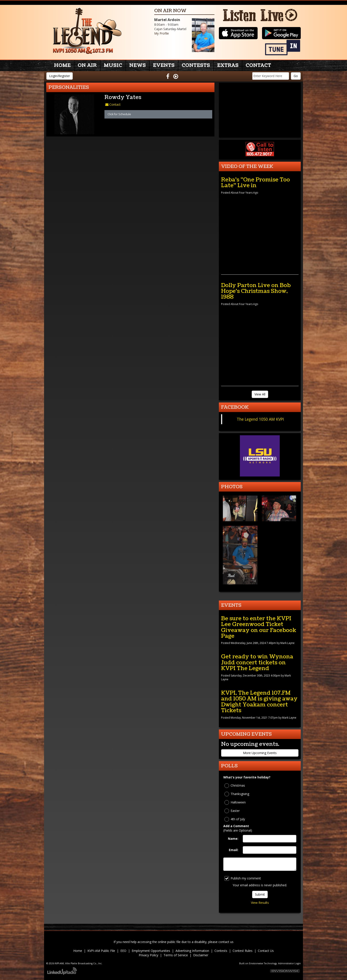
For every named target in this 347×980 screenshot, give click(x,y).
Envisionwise (256, 963)
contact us (226, 942)
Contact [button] (258, 65)
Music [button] (113, 65)
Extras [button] (228, 65)
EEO (123, 951)
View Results (260, 903)
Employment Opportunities (151, 951)
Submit (260, 894)
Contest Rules (243, 951)
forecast (260, 133)
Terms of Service (176, 955)
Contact (113, 104)
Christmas (235, 786)
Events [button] (164, 65)
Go (296, 76)
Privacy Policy (148, 955)
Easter (232, 811)
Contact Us (266, 951)
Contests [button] (196, 65)
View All (260, 394)
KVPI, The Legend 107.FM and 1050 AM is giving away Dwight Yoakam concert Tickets (259, 702)
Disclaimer (201, 955)
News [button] (138, 65)
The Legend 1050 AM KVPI (260, 419)
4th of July (235, 819)
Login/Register (60, 76)
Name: (233, 839)
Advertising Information (192, 951)
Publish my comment (243, 878)
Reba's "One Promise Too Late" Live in (255, 183)
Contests (221, 951)
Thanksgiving (237, 794)
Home (62, 65)
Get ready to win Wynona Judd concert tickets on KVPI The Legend (257, 662)
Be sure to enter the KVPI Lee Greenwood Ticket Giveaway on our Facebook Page (259, 627)
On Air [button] (87, 65)
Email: (234, 850)
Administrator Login (289, 963)
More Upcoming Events (260, 753)
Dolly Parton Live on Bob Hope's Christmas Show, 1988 (256, 291)
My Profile (162, 33)
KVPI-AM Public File (101, 951)
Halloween (235, 802)
